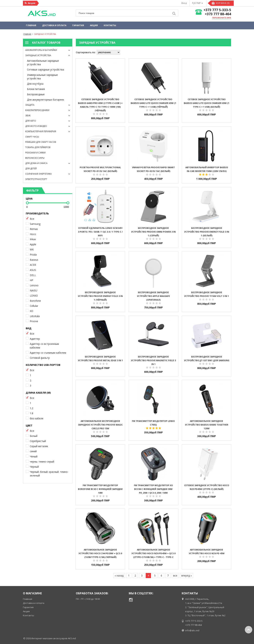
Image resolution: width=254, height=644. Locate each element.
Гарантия (78, 25)
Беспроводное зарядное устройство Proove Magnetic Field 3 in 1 (153, 360)
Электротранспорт (36, 179)
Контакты (110, 25)
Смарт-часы (32, 137)
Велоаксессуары (35, 158)
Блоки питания (36, 89)
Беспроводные (36, 94)
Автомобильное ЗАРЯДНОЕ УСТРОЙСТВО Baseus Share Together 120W (207, 425)
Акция (94, 25)
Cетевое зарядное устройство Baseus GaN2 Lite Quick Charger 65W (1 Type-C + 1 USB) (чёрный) (153, 103)
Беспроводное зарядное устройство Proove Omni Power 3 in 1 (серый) (153, 232)
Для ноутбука (35, 84)
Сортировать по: (86, 52)
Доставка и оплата (54, 25)
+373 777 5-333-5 (217, 10)
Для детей (31, 169)
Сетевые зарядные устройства (46, 70)
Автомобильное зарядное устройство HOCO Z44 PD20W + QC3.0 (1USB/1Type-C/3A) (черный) (100, 553)
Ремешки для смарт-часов (41, 142)
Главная (31, 25)
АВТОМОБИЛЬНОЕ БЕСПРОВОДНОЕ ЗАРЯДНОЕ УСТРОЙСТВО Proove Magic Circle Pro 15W (100, 425)
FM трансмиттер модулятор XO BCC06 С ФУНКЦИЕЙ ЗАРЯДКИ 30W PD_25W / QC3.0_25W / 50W (153, 489)
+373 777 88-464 (218, 14)
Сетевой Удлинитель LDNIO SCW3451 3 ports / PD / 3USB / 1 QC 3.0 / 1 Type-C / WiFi (100, 232)
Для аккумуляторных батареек (46, 100)
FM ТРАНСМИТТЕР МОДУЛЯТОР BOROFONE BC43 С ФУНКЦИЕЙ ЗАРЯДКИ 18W (100, 489)
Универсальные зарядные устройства (42, 77)
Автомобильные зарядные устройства (43, 62)
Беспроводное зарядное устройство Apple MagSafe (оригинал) (153, 296)
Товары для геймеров (38, 147)
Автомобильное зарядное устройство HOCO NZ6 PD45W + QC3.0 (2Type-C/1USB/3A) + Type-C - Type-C (153, 553)
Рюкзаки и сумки (35, 153)
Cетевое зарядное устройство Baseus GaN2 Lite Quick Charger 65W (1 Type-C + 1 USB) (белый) (207, 103)
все (175, 576)
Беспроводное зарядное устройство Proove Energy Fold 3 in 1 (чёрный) (100, 296)
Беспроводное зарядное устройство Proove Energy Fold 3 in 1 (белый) (207, 232)
